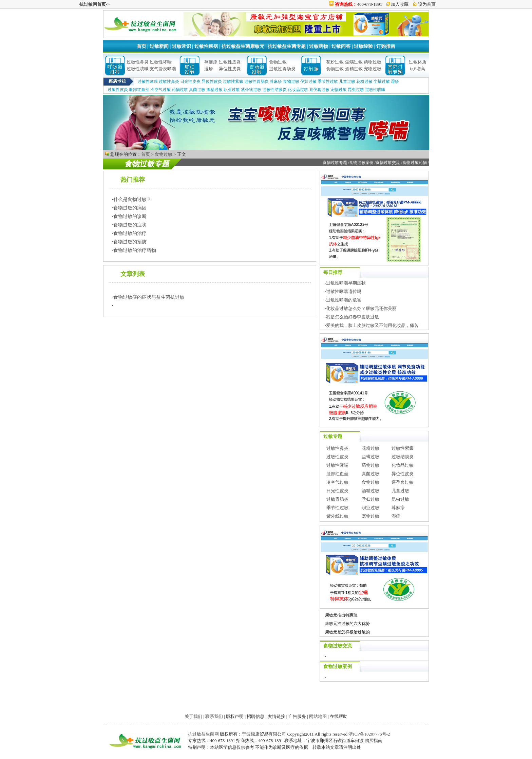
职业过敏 (232, 90)
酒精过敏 (354, 69)
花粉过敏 (335, 62)
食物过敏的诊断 (130, 216)
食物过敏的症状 (130, 225)
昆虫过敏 (356, 90)
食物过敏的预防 (130, 242)
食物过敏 (278, 62)
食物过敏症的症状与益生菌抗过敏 (149, 297)
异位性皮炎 (230, 69)
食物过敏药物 (415, 163)
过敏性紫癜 (233, 81)
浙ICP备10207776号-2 (369, 734)
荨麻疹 (211, 62)
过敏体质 (418, 62)
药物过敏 (373, 62)
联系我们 (214, 716)
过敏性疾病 (206, 46)
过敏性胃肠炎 (282, 69)
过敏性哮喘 (161, 62)
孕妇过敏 (308, 81)
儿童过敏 (347, 81)
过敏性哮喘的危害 (344, 300)
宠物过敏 (373, 69)
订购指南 (386, 46)
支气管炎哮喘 (163, 69)
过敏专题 (333, 436)
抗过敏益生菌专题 (287, 46)
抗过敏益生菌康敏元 (243, 46)
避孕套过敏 (319, 90)
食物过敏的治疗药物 (135, 250)
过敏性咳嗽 (138, 69)
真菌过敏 (197, 90)
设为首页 (427, 4)
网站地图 (318, 716)
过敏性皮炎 (230, 62)
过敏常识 (182, 46)
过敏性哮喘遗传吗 (344, 291)
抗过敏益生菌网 (203, 734)
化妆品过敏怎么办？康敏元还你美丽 (361, 308)
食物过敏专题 (147, 164)
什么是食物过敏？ (132, 199)
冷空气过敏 (160, 90)
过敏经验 (363, 46)
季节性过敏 (328, 81)
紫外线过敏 (251, 90)
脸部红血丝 (139, 90)
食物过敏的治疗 (130, 233)
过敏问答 (341, 46)
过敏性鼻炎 (138, 62)
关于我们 (193, 716)
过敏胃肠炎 (337, 499)
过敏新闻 (159, 46)
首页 (141, 46)
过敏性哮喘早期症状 (346, 283)
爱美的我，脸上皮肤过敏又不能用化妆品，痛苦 (372, 325)
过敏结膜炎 (403, 457)
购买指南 (374, 741)
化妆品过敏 (298, 90)
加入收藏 (400, 4)
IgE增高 (417, 69)
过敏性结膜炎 (274, 90)
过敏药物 (319, 46)
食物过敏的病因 (130, 208)
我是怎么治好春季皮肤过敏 (353, 317)
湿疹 (209, 69)
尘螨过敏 (354, 62)
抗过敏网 (88, 4)
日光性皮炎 (190, 81)
